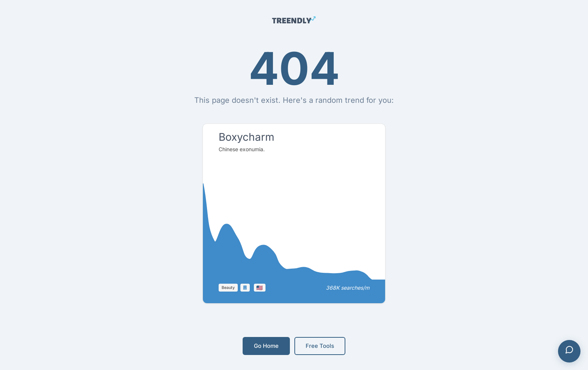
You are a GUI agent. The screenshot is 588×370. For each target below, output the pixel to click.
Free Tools (320, 346)
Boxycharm (247, 137)
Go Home (266, 346)
